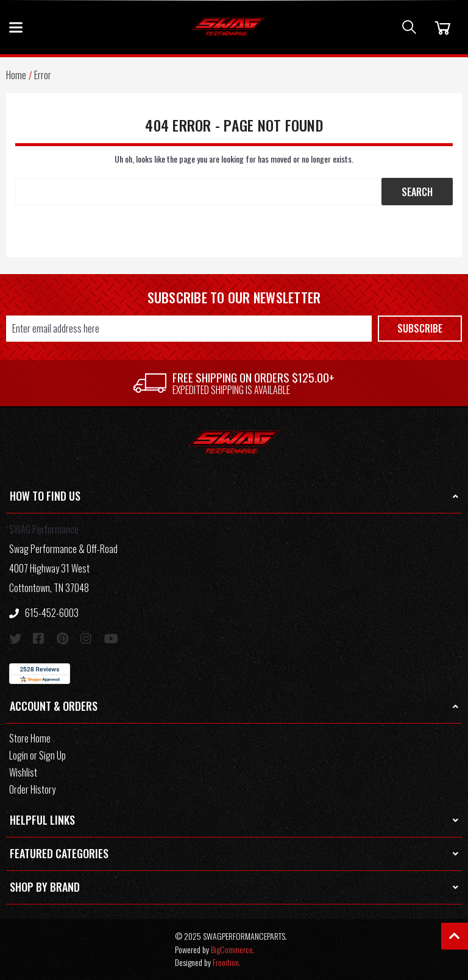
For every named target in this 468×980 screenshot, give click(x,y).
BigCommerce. (233, 949)
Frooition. (227, 962)
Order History (32, 789)
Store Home (30, 738)
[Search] (409, 27)
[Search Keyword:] (198, 191)
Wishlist (23, 772)
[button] (234, 497)
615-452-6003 (44, 613)
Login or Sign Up (37, 755)
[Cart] (441, 27)
